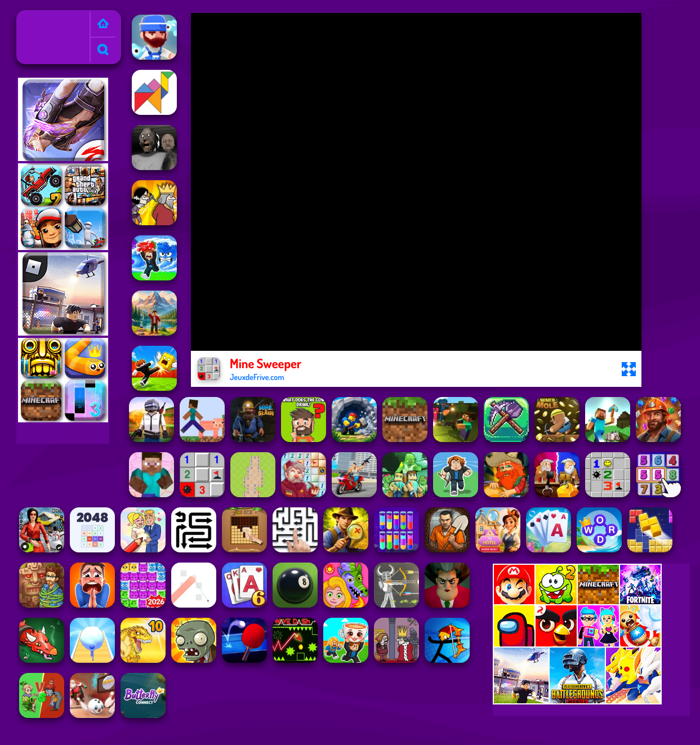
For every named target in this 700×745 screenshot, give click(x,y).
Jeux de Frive (44, 17)
